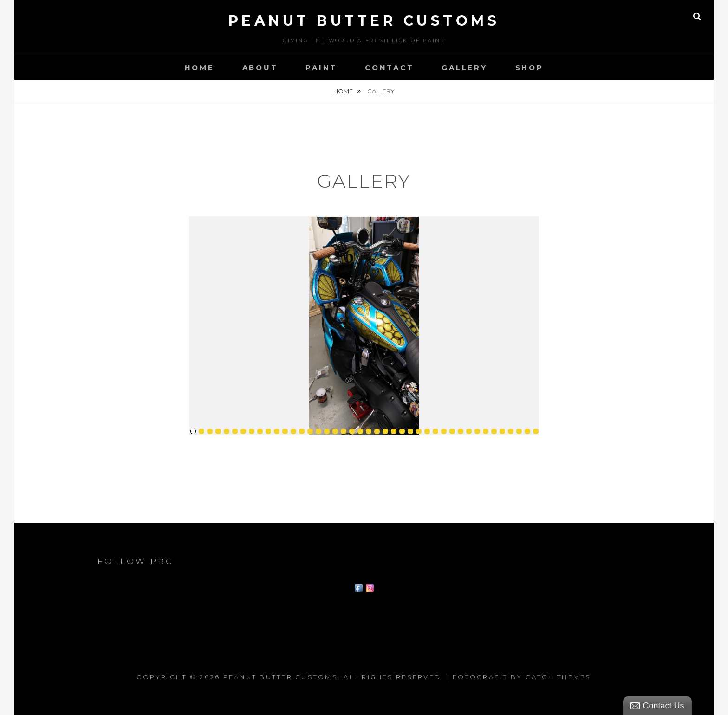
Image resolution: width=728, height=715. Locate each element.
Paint (321, 68)
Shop (530, 68)
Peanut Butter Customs (364, 21)
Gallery (464, 68)
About (260, 68)
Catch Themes (559, 677)
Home (200, 68)
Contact (389, 68)
